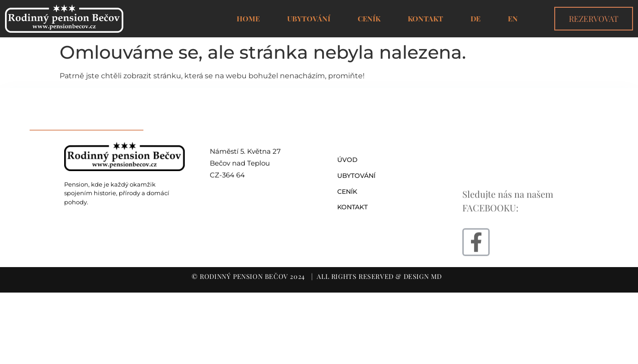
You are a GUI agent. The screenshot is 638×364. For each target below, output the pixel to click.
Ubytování (309, 18)
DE (476, 18)
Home (248, 18)
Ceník (369, 18)
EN (513, 18)
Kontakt (425, 18)
